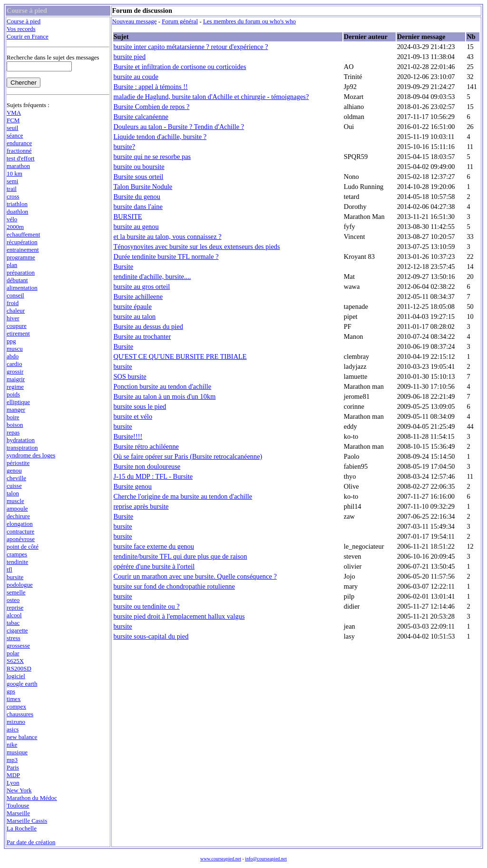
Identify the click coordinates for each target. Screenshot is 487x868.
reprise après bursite (141, 506)
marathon (18, 166)
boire (13, 417)
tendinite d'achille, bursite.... (152, 276)
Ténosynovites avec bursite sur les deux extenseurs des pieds (197, 247)
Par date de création (31, 842)
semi (12, 181)
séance (15, 135)
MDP (13, 775)
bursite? (125, 147)
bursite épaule (133, 306)
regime (15, 387)
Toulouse (18, 805)
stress (14, 638)
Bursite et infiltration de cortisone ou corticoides (180, 67)
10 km (15, 173)
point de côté (23, 547)
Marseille (18, 813)
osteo (13, 600)
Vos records (21, 29)
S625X (15, 661)
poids (13, 394)
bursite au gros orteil (142, 286)
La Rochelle (22, 828)
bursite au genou (136, 227)
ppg (11, 341)
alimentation (22, 288)
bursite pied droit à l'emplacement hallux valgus (179, 616)
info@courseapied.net (266, 859)
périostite (18, 463)
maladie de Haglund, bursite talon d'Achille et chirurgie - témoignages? (211, 97)
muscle (15, 501)
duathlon (17, 212)
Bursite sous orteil (139, 177)
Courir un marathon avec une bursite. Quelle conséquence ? (195, 576)
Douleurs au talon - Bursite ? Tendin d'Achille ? (179, 127)
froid (13, 303)
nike (12, 745)
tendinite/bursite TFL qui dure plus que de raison (180, 556)
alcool (14, 615)
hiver (13, 318)
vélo (12, 219)
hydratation (21, 440)
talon (13, 493)
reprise (15, 607)
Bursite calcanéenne (141, 117)
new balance (22, 737)
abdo (13, 356)
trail (12, 189)
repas (13, 432)
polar (13, 653)
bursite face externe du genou (154, 546)
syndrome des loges (31, 455)
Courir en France (28, 36)
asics (13, 729)
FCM (13, 120)
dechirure (18, 516)
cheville (16, 478)
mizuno (16, 722)
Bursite (124, 266)
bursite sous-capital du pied (151, 636)
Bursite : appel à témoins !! (151, 87)
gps (11, 691)
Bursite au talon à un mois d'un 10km (165, 396)
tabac (13, 623)
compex (16, 706)
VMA (14, 113)
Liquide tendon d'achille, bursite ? (160, 137)
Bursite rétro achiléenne (146, 446)
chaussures (20, 714)
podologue (20, 585)
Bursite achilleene (138, 296)
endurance (19, 143)
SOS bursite (130, 376)
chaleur (16, 311)
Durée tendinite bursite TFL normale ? (166, 256)
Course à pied (24, 21)
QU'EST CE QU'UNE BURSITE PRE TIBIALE (180, 356)
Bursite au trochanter (142, 336)
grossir (15, 371)
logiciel (16, 676)
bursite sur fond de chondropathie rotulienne (174, 586)
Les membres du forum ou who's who (249, 21)
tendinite (17, 562)
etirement (18, 333)
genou (14, 470)
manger (16, 409)
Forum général (180, 21)
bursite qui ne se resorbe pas (152, 157)
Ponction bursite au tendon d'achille (163, 386)
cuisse (14, 486)
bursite (15, 577)
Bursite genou (133, 486)
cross (13, 196)
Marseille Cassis (27, 821)
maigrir (16, 379)
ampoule (17, 508)
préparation (21, 272)
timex (14, 699)
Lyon (13, 783)
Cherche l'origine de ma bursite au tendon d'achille (183, 496)
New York (19, 790)
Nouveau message (135, 21)
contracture (20, 531)
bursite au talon (135, 316)
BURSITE (128, 217)
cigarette (17, 630)
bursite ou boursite (139, 167)
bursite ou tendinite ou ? (147, 606)
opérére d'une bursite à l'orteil (154, 566)
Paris (13, 767)
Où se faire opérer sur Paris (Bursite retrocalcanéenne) (188, 456)
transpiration (22, 448)
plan (12, 265)
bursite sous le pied (140, 406)
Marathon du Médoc (32, 798)
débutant (17, 280)
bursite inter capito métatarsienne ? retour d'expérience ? (191, 47)
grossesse (18, 646)
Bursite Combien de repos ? (152, 107)
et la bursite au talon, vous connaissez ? (168, 237)
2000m (15, 227)
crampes (17, 554)
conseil (15, 295)
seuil (12, 128)
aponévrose (21, 539)
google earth (22, 684)
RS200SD (19, 668)
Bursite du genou (137, 197)
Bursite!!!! (128, 436)
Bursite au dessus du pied (148, 326)
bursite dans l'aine (138, 207)
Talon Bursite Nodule (143, 187)
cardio (14, 364)
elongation (20, 524)
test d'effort (21, 158)
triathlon (17, 204)
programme (21, 257)
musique (17, 752)
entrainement (23, 250)
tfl (10, 569)
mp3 (12, 760)
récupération (22, 242)
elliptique (18, 402)
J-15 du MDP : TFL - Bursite (153, 476)
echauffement (23, 234)
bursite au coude (136, 77)
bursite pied (130, 57)
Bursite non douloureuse (147, 466)
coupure (17, 326)
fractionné (19, 151)
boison (15, 425)
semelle (16, 592)
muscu (15, 349)
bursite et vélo (133, 416)
